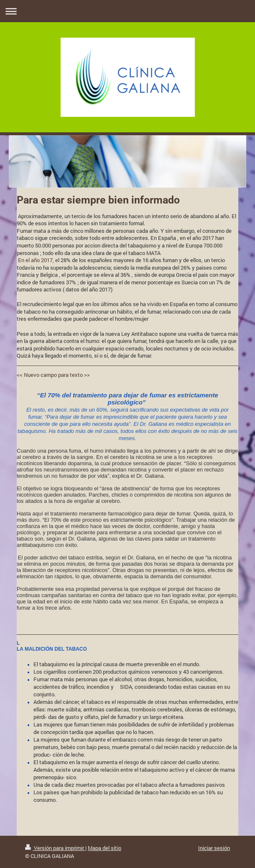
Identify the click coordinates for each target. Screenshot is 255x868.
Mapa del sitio (105, 848)
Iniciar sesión (214, 848)
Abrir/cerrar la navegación (127, 11)
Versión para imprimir (55, 848)
